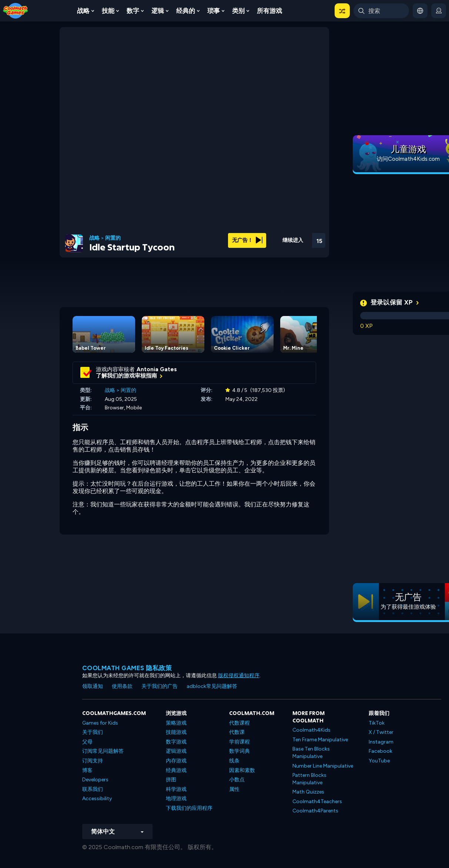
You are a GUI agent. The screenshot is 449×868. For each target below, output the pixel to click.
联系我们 (93, 789)
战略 (83, 11)
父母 (87, 742)
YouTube (379, 761)
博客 (87, 770)
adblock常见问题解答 (212, 686)
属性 (234, 789)
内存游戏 (176, 761)
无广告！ (247, 240)
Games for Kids (100, 723)
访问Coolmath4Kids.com (408, 159)
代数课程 (239, 723)
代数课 (237, 732)
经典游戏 (176, 770)
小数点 (237, 780)
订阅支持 (93, 761)
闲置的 (113, 238)
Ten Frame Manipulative (320, 740)
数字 (133, 11)
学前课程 (239, 742)
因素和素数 (242, 770)
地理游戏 (176, 799)
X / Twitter (381, 732)
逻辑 (158, 11)
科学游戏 (176, 789)
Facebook (381, 751)
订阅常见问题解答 (103, 751)
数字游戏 (176, 742)
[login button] (439, 11)
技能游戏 (176, 732)
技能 (108, 11)
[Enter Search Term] (381, 11)
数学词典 (239, 751)
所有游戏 (269, 11)
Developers (95, 780)
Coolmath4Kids (311, 730)
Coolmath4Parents (315, 811)
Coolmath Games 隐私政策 (127, 668)
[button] (342, 11)
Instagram (381, 742)
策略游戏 (176, 723)
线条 (234, 761)
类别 (238, 11)
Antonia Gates (157, 369)
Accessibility (97, 799)
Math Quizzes (308, 792)
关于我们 (93, 732)
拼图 (171, 780)
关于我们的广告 (160, 686)
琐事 (214, 11)
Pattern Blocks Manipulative (309, 779)
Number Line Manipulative (323, 766)
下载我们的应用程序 (189, 808)
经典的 (186, 11)
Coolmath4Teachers (317, 802)
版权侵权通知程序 (239, 676)
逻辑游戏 (176, 751)
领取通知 (93, 686)
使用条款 (122, 686)
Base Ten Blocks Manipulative (311, 753)
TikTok (377, 723)
